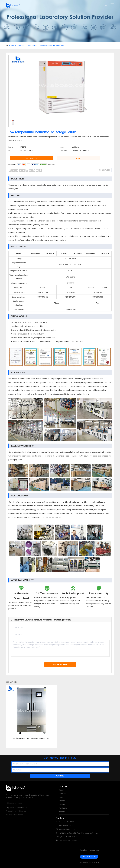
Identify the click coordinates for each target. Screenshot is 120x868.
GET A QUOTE (32, 158)
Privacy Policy (12, 811)
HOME (12, 46)
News (61, 797)
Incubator (32, 46)
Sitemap (23, 811)
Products (21, 46)
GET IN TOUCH (89, 857)
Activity (62, 812)
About (62, 790)
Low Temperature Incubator (52, 46)
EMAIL (79, 158)
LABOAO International (68, 840)
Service (62, 801)
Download (104, 170)
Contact (63, 804)
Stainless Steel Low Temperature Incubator (31, 738)
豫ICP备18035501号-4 (15, 815)
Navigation (64, 808)
